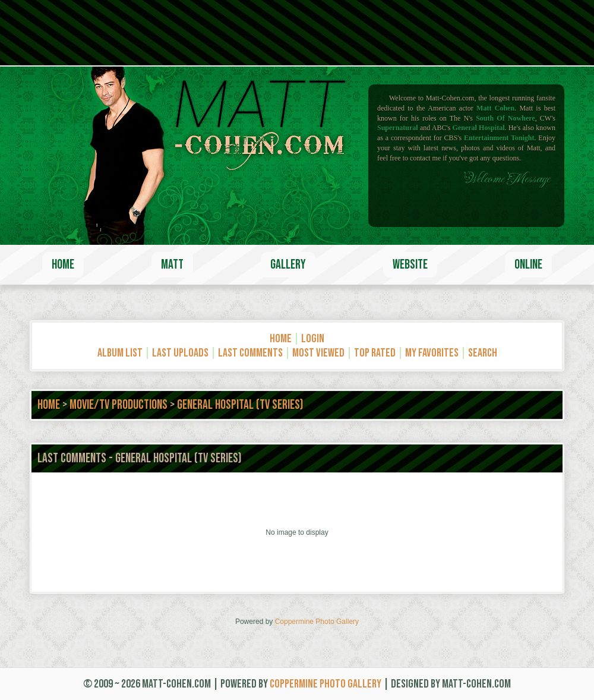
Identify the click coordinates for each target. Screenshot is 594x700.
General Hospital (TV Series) (240, 405)
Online (528, 265)
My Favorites (432, 353)
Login (313, 339)
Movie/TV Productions (119, 405)
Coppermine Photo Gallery (317, 622)
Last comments (250, 353)
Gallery (288, 265)
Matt (172, 265)
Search (483, 353)
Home (63, 265)
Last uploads (180, 353)
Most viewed (318, 353)
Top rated (375, 353)
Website (410, 265)
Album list (120, 353)
